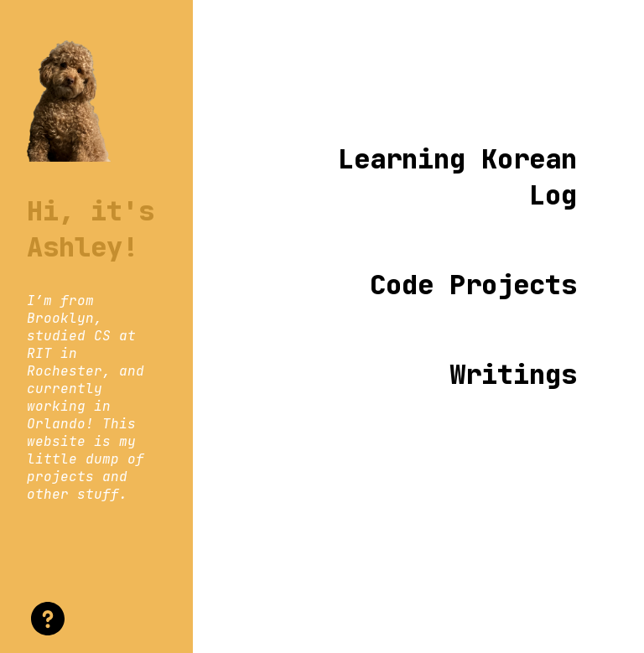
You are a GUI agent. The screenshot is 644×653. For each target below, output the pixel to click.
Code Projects (473, 285)
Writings (513, 374)
